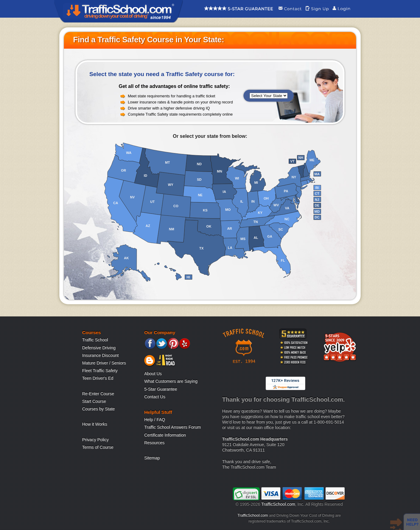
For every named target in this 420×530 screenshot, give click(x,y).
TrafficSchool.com (278, 504)
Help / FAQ (155, 420)
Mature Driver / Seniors (104, 363)
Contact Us (155, 397)
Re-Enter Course (98, 394)
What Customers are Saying (171, 381)
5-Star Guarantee (161, 389)
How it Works (95, 424)
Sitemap (152, 458)
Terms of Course (98, 447)
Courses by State (98, 409)
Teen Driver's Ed (98, 378)
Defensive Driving (99, 348)
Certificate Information (165, 435)
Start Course (94, 401)
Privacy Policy (95, 440)
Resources (154, 443)
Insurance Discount (100, 355)
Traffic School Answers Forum (173, 427)
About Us (153, 374)
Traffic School (95, 340)
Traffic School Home (119, 11)
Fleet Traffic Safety (100, 371)
